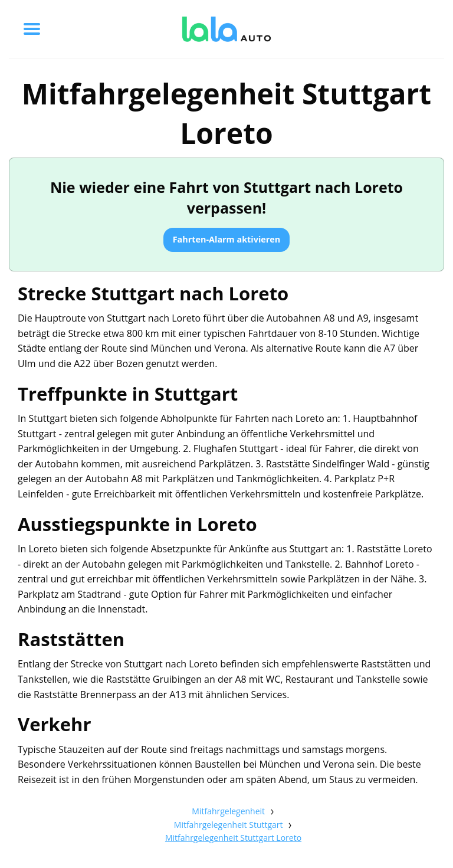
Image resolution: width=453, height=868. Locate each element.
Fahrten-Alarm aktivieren (227, 239)
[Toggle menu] (32, 29)
